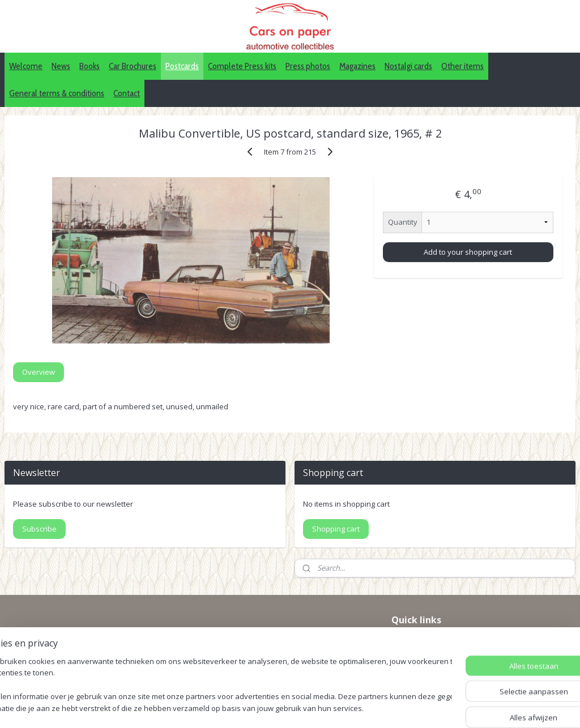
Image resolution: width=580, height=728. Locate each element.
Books (89, 66)
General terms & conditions (57, 93)
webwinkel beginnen (353, 707)
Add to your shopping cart (468, 252)
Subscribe (39, 529)
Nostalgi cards (408, 66)
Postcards (182, 66)
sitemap (286, 707)
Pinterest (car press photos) (442, 654)
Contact (127, 93)
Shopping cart (336, 529)
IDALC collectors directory (439, 641)
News (61, 66)
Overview (39, 372)
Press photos (308, 66)
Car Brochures (133, 66)
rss (310, 707)
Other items (462, 66)
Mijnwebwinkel (452, 707)
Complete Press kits (242, 66)
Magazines (357, 66)
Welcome (26, 66)
